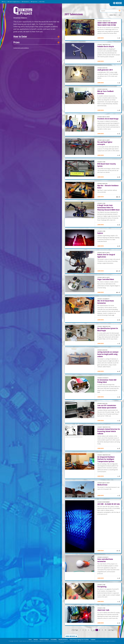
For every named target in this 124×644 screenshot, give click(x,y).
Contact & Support (44, 640)
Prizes (16, 42)
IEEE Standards (25, 2)
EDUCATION (105, 68)
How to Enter (20, 37)
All (120, 15)
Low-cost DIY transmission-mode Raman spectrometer (107, 407)
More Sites (42, 2)
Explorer (100, 233)
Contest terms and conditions (21, 48)
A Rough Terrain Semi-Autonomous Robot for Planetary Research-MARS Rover (109, 208)
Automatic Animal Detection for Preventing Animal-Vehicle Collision (109, 431)
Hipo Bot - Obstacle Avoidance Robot (108, 187)
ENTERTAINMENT (106, 502)
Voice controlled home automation (105, 560)
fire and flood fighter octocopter (105, 143)
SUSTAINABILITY (106, 299)
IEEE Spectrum (34, 2)
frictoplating (102, 587)
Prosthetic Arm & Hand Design (108, 119)
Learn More (101, 38)
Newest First (113, 15)
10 (105, 630)
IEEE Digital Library (14, 2)
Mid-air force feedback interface (105, 92)
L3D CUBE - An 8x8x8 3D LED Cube (109, 504)
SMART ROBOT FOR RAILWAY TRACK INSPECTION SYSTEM (107, 24)
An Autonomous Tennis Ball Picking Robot (107, 381)
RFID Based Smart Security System (107, 165)
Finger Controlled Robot (106, 279)
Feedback (93, 640)
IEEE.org (4, 2)
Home (30, 640)
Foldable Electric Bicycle (106, 46)
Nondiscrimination (63, 640)
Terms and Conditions (53, 641)
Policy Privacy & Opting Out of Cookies (79, 640)
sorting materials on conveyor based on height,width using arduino (108, 354)
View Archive (71, 636)
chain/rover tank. (103, 610)
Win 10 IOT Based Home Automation (106, 302)
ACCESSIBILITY (105, 378)
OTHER (104, 162)
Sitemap (36, 640)
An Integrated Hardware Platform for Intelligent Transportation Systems (106, 459)
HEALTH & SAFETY (106, 117)
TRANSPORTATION (106, 21)
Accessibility (54, 640)
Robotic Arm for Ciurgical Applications (106, 256)
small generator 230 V (105, 70)
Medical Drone (102, 485)
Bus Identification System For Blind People (108, 329)
